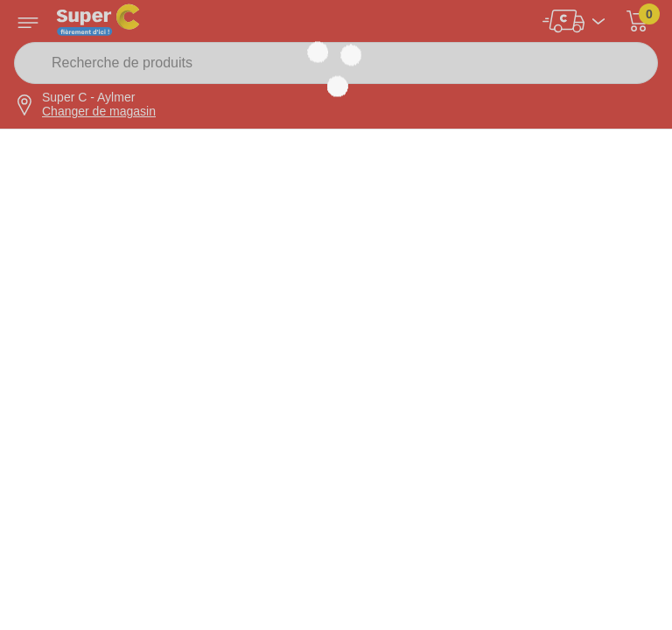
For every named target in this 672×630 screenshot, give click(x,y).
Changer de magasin (99, 111)
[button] (637, 21)
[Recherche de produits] (336, 63)
